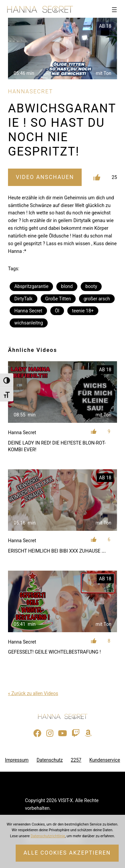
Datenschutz (50, 760)
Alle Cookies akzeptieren (67, 853)
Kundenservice (105, 760)
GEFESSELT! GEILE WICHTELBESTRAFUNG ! (54, 652)
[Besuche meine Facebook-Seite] (37, 734)
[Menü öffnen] (114, 10)
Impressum (17, 760)
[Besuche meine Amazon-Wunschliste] (88, 734)
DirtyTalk (23, 299)
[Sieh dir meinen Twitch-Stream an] (76, 734)
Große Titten (58, 299)
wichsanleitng (29, 323)
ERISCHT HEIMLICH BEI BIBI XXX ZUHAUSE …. (57, 551)
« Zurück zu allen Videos (33, 693)
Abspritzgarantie (31, 286)
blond (67, 286)
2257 (76, 760)
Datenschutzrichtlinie (48, 836)
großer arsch (97, 299)
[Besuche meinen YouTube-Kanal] (62, 734)
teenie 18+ (83, 311)
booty (91, 286)
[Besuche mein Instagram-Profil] (50, 734)
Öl (57, 311)
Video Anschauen (45, 177)
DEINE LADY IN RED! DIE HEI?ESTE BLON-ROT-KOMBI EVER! (57, 446)
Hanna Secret (28, 311)
